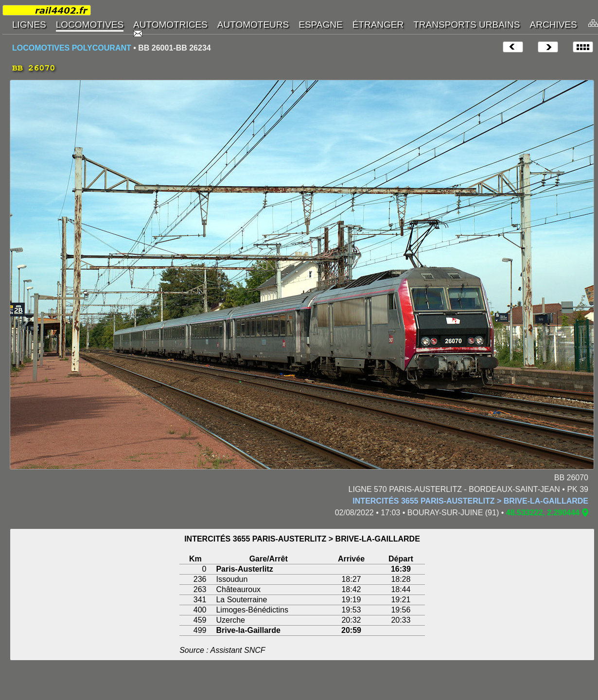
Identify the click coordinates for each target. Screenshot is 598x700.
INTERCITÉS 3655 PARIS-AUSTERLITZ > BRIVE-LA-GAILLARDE (470, 501)
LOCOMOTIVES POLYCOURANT (72, 48)
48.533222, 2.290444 (543, 513)
